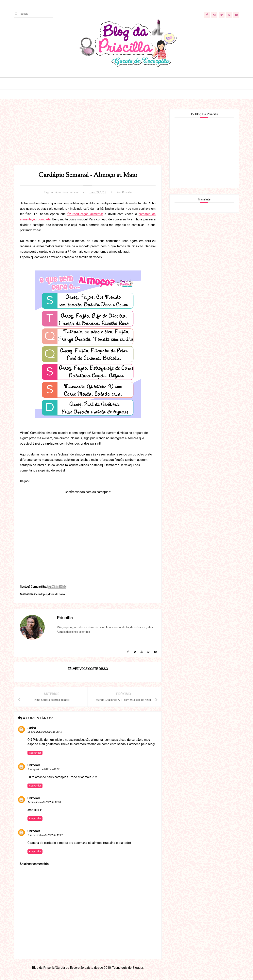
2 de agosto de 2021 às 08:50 (43, 769)
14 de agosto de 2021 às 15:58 (44, 802)
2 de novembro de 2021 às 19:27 (45, 835)
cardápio (55, 192)
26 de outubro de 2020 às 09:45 (45, 732)
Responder (35, 753)
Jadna (32, 728)
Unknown (34, 765)
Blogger (138, 968)
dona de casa (70, 192)
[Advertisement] (88, 137)
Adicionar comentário (34, 864)
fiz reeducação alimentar (85, 214)
